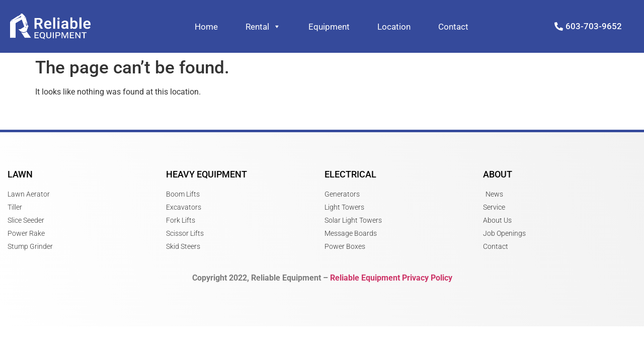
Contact (453, 27)
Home (206, 27)
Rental (263, 27)
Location (394, 27)
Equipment (329, 27)
